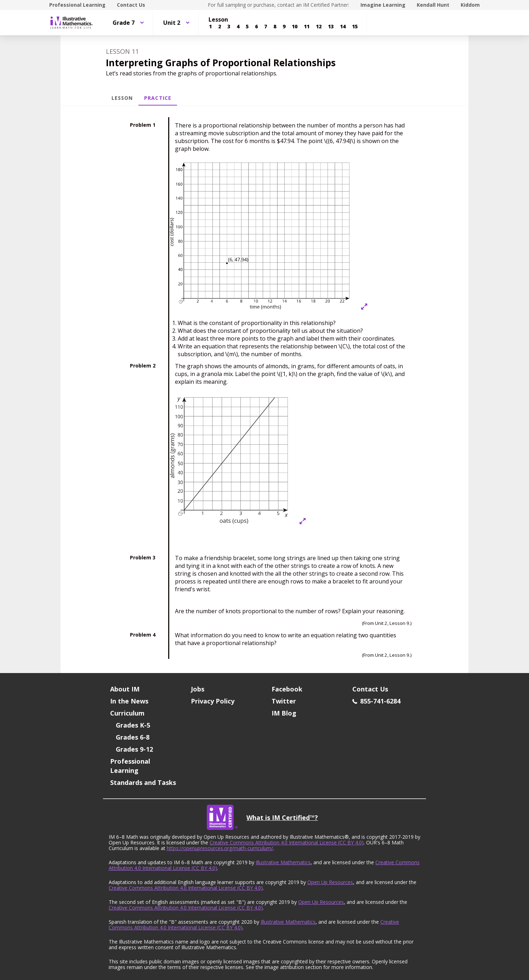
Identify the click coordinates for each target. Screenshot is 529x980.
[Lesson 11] (307, 27)
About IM (125, 689)
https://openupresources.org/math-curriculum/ (220, 848)
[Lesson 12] (319, 27)
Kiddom (470, 5)
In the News (129, 701)
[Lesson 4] (238, 27)
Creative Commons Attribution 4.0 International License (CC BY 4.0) (287, 842)
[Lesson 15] (355, 27)
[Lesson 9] (284, 27)
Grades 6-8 (133, 737)
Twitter (284, 701)
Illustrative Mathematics (283, 862)
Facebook (287, 689)
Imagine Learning (383, 5)
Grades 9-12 (134, 749)
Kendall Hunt (433, 5)
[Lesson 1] (210, 27)
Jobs (198, 689)
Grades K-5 (133, 725)
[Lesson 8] (275, 27)
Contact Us (131, 5)
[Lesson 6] (256, 27)
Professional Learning (77, 5)
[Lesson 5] (247, 27)
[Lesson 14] (343, 27)
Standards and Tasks (143, 782)
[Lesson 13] (331, 27)
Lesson (122, 98)
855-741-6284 (376, 701)
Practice (158, 98)
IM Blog (284, 713)
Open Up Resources (330, 882)
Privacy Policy (213, 701)
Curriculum (127, 713)
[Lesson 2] (220, 27)
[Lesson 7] (266, 27)
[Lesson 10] (295, 27)
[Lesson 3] (229, 27)
